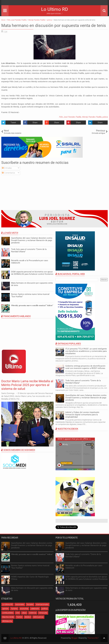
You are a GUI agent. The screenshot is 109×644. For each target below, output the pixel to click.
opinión (5, 609)
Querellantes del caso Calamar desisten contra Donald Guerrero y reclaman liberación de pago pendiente (86, 398)
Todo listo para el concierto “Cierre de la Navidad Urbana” (83, 555)
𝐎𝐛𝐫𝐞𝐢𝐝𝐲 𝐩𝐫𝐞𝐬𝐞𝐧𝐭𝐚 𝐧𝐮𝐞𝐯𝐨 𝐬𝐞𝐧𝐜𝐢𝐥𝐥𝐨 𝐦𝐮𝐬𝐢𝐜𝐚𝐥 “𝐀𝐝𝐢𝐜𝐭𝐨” (32, 305)
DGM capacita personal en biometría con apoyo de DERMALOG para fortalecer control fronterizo (32, 273)
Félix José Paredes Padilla (70, 117)
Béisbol (28, 617)
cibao (24, 613)
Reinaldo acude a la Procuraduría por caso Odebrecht (84, 567)
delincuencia (38, 617)
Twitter (19, 617)
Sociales (30, 604)
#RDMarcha (7, 621)
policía (105, 117)
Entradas (7, 168)
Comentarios (9, 173)
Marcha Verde (8, 617)
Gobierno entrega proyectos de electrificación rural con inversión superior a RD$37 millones (85, 367)
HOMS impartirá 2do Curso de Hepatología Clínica (30, 578)
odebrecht (35, 609)
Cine (18, 613)
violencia (33, 613)
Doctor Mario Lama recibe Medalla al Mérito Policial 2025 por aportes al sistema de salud (27, 385)
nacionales (20, 604)
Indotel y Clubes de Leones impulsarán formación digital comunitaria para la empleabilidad (82, 415)
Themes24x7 (93, 638)
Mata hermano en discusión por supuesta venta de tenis (54, 25)
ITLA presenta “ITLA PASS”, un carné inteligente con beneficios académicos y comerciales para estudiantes (86, 351)
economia (24, 609)
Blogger (75, 638)
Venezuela (43, 613)
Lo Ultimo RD (55, 9)
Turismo (14, 609)
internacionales (42, 604)
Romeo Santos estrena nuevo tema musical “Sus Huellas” (30, 567)
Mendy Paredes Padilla (92, 117)
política (45, 609)
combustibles (8, 613)
